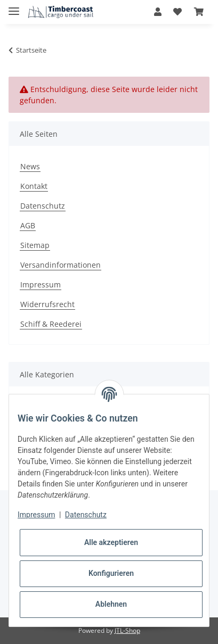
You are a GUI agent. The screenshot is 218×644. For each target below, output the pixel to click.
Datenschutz (43, 206)
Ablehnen (111, 604)
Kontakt (34, 186)
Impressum (41, 284)
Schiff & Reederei (51, 324)
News (30, 166)
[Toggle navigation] (14, 7)
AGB (28, 225)
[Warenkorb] (199, 12)
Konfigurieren (111, 573)
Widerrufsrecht (47, 304)
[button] (158, 12)
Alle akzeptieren (111, 542)
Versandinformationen (60, 265)
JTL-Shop (127, 630)
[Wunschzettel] (177, 12)
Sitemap (35, 245)
